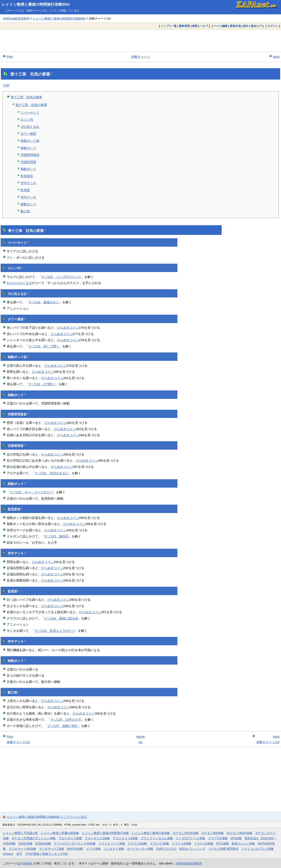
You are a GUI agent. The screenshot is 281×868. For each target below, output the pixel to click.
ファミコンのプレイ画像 (258, 849)
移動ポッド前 (30, 141)
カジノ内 (27, 120)
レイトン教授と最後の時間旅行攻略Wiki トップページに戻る (47, 817)
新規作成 (235, 26)
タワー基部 (28, 134)
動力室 (25, 211)
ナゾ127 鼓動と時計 (63, 726)
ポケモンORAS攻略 (239, 833)
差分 (246, 26)
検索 (195, 26)
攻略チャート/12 (18, 742)
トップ (165, 26)
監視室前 (27, 176)
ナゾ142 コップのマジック (61, 277)
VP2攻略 (236, 838)
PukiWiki (27, 863)
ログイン (273, 26)
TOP (6, 85)
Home (140, 736)
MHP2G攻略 (75, 849)
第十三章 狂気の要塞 (26, 97)
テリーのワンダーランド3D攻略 (75, 843)
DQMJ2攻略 (43, 843)
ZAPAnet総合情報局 (16, 18)
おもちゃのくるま (19, 283)
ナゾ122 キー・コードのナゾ (31, 492)
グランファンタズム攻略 (157, 838)
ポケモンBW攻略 (213, 833)
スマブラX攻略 (218, 838)
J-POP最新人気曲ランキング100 (47, 854)
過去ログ (256, 26)
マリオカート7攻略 (52, 849)
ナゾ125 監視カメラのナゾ (55, 631)
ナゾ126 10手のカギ (66, 719)
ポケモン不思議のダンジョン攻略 (34, 838)
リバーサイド (30, 113)
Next (276, 57)
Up (140, 742)
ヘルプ (204, 26)
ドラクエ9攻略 (204, 843)
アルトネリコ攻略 (70, 838)
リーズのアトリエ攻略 (190, 838)
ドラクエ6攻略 (137, 843)
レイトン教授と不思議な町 (21, 833)
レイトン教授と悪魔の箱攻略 (60, 833)
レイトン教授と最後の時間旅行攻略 (105, 833)
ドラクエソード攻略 (112, 843)
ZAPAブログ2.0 (166, 849)
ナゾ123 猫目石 (57, 536)
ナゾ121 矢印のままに (52, 473)
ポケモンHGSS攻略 (186, 833)
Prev (10, 57)
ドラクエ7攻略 (160, 843)
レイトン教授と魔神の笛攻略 (151, 833)
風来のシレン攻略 (243, 843)
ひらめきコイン (68, 328)
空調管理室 (28, 162)
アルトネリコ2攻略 (97, 838)
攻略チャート (140, 57)
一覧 (174, 26)
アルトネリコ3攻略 (125, 838)
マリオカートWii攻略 (22, 849)
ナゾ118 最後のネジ (44, 302)
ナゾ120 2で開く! (42, 384)
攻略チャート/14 (268, 742)
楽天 (19, 854)
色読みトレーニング (192, 849)
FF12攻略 (222, 843)
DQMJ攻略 (25, 843)
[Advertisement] (140, 41)
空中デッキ (28, 183)
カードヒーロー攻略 (140, 849)
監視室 (25, 190)
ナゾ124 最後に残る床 (61, 618)
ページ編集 (221, 26)
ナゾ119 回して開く (44, 346)
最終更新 (184, 26)
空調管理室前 (30, 155)
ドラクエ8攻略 (182, 843)
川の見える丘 (30, 127)
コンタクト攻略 (114, 849)
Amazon (8, 854)
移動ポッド (28, 148)
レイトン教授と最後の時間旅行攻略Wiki (36, 4)
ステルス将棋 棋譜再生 (224, 849)
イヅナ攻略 (93, 849)
